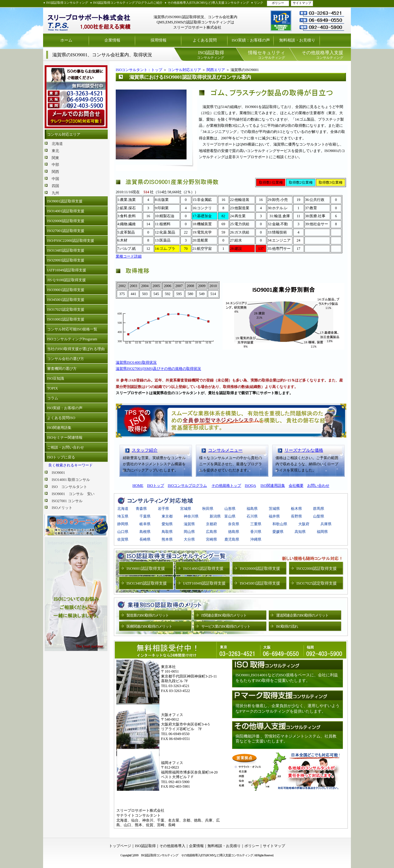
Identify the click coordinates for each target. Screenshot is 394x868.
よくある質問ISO (61, 418)
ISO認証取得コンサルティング (67, 3)
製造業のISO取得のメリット (148, 615)
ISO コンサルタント (69, 487)
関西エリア (216, 70)
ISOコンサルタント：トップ (139, 70)
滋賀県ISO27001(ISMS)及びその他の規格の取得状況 (158, 369)
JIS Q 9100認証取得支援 (66, 280)
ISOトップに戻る (61, 457)
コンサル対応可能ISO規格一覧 (72, 329)
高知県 (300, 532)
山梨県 (319, 516)
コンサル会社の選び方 (66, 359)
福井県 (274, 516)
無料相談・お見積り (297, 40)
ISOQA (250, 486)
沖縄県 (256, 539)
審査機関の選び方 (62, 369)
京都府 (211, 524)
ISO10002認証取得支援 (66, 319)
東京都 (167, 516)
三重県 (256, 524)
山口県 (123, 532)
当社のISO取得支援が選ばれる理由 (76, 349)
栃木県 (296, 509)
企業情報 (112, 40)
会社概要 (296, 486)
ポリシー (278, 3)
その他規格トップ (226, 486)
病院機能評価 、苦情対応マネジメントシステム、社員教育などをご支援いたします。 (286, 739)
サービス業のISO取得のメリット (226, 626)
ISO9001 (58, 473)
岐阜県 (145, 524)
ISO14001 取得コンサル (71, 480)
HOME (138, 486)
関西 (55, 172)
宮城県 (186, 509)
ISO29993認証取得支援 (66, 260)
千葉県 (145, 516)
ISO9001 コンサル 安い (73, 494)
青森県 (141, 509)
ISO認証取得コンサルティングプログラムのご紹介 (128, 3)
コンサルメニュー (225, 450)
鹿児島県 (232, 539)
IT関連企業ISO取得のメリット (224, 615)
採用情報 (159, 40)
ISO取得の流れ (287, 626)
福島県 (252, 509)
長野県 (296, 516)
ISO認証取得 (145, 846)
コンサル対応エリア (64, 134)
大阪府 (304, 524)
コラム (53, 398)
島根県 (145, 532)
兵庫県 (326, 524)
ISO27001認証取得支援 (66, 231)
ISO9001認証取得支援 (65, 201)
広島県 (211, 532)
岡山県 (189, 532)
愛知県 (167, 524)
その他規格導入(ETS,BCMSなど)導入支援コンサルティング (208, 3)
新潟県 (215, 516)
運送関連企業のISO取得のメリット (302, 615)
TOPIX (52, 388)
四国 (55, 186)
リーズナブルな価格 (304, 450)
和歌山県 (280, 524)
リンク (259, 3)
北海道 (57, 144)
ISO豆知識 (56, 378)
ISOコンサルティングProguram (72, 339)
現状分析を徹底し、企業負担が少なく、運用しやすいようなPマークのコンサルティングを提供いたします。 (287, 708)
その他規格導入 (172, 846)
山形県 (230, 509)
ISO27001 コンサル (67, 501)
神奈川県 (191, 516)
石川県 (252, 516)
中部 (55, 165)
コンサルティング (211, 55)
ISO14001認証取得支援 (66, 211)
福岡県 (322, 532)
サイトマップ (302, 3)
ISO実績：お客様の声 (251, 40)
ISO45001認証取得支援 (66, 300)
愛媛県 (278, 532)
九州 (55, 193)
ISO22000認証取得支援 (317, 568)
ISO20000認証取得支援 (66, 221)
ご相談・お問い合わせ (66, 447)
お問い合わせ (318, 486)
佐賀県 (123, 539)
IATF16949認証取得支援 (67, 270)
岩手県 (163, 509)
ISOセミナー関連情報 (65, 438)
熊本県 (167, 539)
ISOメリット (62, 508)
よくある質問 (205, 40)
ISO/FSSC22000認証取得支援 (71, 241)
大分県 (189, 539)
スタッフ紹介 (145, 450)
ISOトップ (156, 486)
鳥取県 (167, 532)
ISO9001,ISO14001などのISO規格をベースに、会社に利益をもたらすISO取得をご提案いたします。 (287, 678)
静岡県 (123, 524)
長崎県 (145, 539)
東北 (55, 151)
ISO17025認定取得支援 (66, 310)
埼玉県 (123, 516)
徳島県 (234, 532)
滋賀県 (189, 524)
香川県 (256, 532)
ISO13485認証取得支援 (66, 250)
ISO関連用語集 (59, 428)
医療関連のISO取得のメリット (149, 626)
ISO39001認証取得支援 (66, 290)
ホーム (66, 40)
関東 (55, 158)
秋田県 (208, 509)
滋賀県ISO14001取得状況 (136, 362)
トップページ (120, 846)
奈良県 (234, 524)
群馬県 (319, 509)
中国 (55, 179)
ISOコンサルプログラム (187, 486)
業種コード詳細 (129, 256)
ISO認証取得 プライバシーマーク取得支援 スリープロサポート (89, 20)
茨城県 (274, 509)
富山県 (230, 516)
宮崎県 (213, 539)
